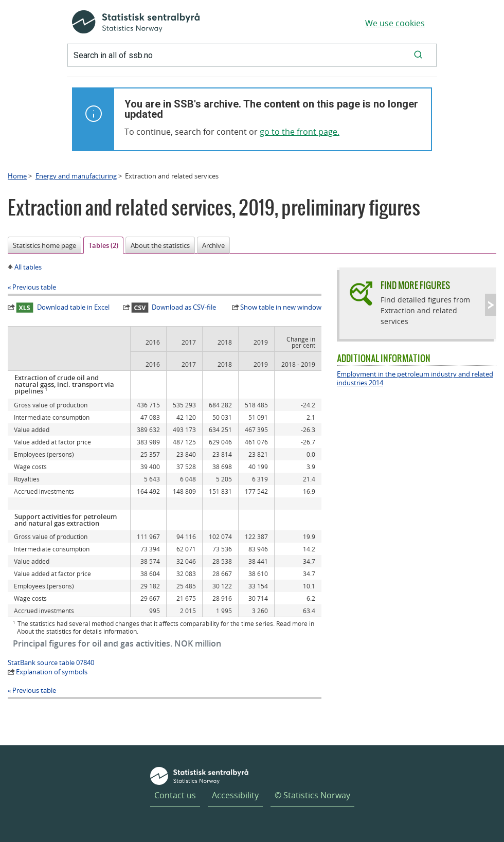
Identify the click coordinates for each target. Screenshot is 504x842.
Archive (213, 245)
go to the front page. (300, 132)
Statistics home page (44, 245)
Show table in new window (281, 307)
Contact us (175, 795)
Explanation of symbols (52, 672)
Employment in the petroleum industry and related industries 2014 (415, 379)
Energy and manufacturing (76, 176)
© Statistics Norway (312, 795)
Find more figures (415, 285)
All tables (28, 267)
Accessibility (235, 795)
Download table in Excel (63, 308)
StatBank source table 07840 (51, 662)
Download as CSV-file (174, 308)
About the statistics (160, 245)
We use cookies (395, 23)
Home (17, 176)
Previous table (34, 287)
